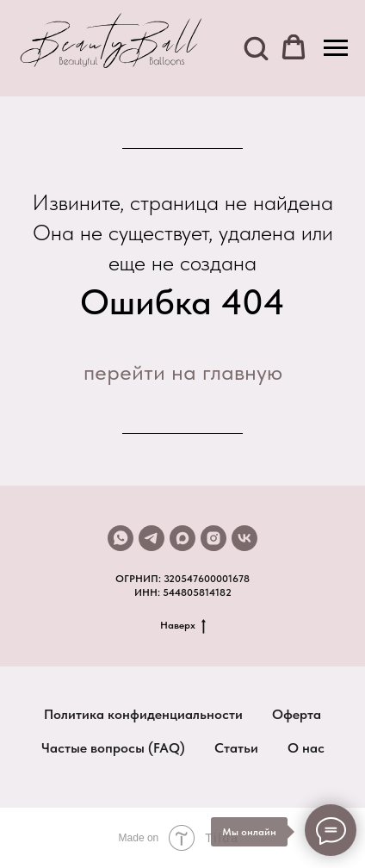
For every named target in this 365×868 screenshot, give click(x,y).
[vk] (244, 538)
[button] (256, 47)
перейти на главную (183, 372)
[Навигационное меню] (336, 48)
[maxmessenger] (182, 538)
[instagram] (213, 538)
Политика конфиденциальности (143, 714)
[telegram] (152, 538)
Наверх (183, 626)
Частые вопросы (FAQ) (113, 748)
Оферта (297, 714)
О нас (306, 748)
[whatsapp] (121, 538)
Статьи (236, 748)
